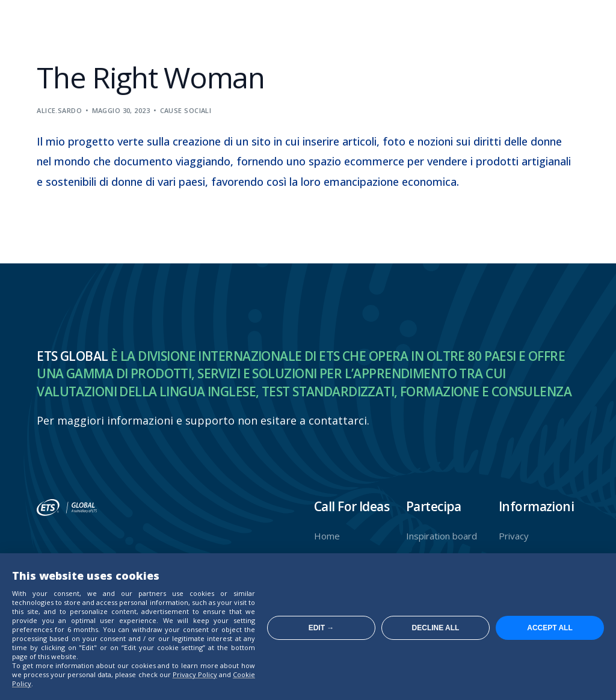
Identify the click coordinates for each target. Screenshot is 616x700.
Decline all (436, 628)
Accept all (550, 628)
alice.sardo (59, 110)
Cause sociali (186, 110)
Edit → (322, 628)
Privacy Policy (195, 674)
